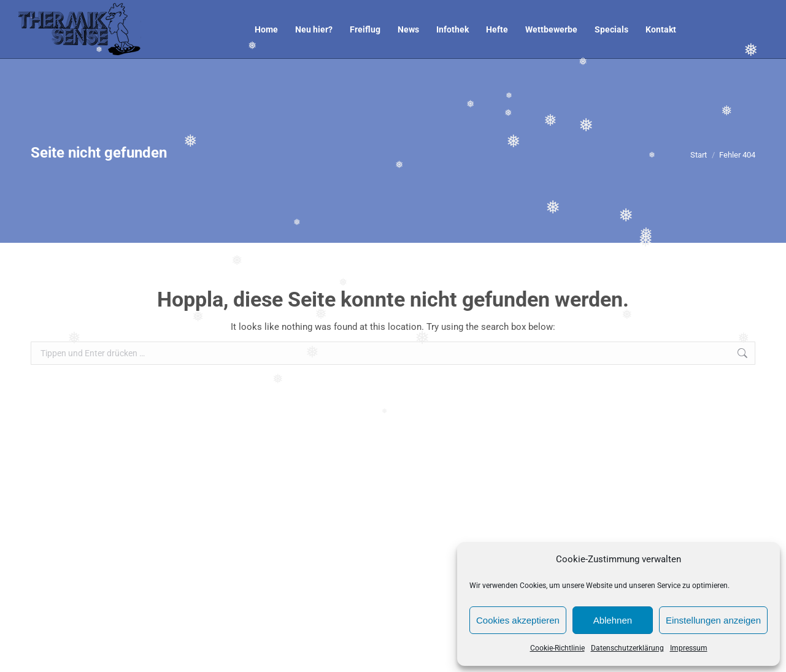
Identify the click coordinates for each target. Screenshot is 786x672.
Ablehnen (613, 620)
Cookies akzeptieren (518, 620)
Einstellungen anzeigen (713, 620)
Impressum (689, 648)
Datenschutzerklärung (627, 648)
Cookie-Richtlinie (557, 648)
